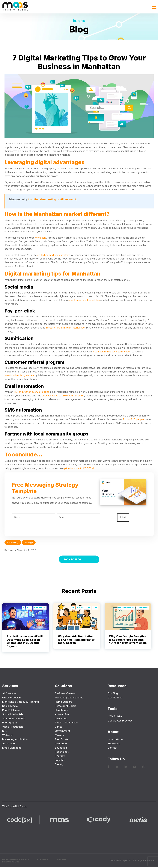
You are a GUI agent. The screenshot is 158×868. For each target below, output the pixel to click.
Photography (10, 723)
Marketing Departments (70, 698)
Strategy (40, 608)
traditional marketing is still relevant (52, 199)
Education (61, 748)
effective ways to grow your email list (63, 396)
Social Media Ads (13, 715)
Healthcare (62, 710)
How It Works (116, 740)
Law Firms (61, 719)
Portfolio (46, 860)
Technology (62, 752)
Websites (8, 735)
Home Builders (64, 702)
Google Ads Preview (120, 721)
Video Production (13, 727)
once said (41, 238)
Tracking (142, 608)
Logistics (61, 761)
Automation (9, 744)
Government (62, 731)
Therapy (60, 756)
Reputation (82, 608)
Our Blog (113, 694)
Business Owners (66, 694)
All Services (9, 694)
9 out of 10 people (133, 419)
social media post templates (84, 300)
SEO (29, 608)
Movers (60, 735)
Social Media (10, 706)
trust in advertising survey (19, 375)
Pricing (65, 860)
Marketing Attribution (15, 740)
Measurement (125, 608)
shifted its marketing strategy (54, 255)
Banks (59, 727)
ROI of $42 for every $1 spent (31, 392)
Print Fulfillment (12, 710)
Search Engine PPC (14, 719)
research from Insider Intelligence (65, 328)
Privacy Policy (11, 862)
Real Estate (62, 740)
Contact (113, 748)
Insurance (61, 744)
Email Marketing (12, 748)
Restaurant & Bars (66, 706)
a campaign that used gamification (112, 352)
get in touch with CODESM (79, 468)
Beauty (59, 765)
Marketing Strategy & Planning (21, 702)
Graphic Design (12, 698)
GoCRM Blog (116, 698)
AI (22, 608)
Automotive (62, 715)
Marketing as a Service (17, 860)
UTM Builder (115, 717)
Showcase (114, 744)
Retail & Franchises (67, 723)
